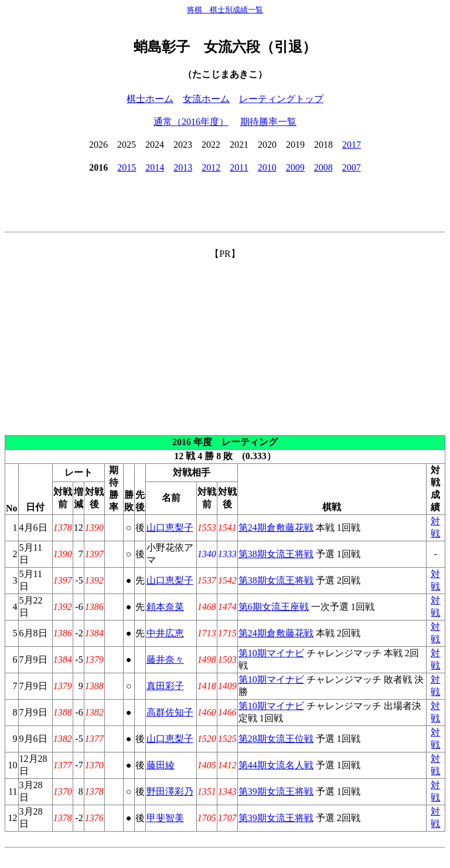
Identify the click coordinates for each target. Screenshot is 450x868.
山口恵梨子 (170, 528)
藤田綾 (161, 765)
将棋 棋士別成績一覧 (225, 10)
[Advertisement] (225, 343)
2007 (352, 167)
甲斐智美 (165, 818)
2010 (267, 167)
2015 (127, 167)
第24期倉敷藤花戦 (276, 528)
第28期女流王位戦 (276, 739)
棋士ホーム (150, 99)
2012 (211, 167)
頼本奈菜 (165, 607)
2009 (295, 167)
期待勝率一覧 (268, 122)
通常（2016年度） (191, 122)
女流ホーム (206, 99)
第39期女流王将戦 (276, 791)
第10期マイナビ (271, 653)
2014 (155, 167)
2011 (239, 167)
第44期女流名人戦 (276, 765)
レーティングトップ (281, 99)
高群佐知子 (170, 712)
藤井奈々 (165, 660)
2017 (352, 145)
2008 (323, 167)
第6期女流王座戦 (274, 607)
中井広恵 (165, 633)
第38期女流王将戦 (276, 554)
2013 (183, 167)
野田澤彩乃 (170, 791)
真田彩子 (165, 686)
